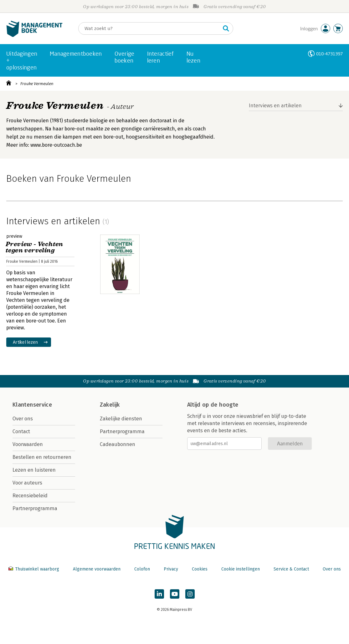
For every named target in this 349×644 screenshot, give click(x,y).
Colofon (142, 569)
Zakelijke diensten (121, 419)
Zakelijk (110, 405)
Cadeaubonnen (118, 444)
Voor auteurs (27, 483)
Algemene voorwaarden (97, 569)
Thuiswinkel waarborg (34, 569)
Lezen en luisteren (34, 470)
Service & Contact (291, 569)
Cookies (200, 569)
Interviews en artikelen (275, 106)
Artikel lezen (26, 342)
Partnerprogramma (35, 508)
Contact (21, 431)
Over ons (23, 419)
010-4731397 (329, 54)
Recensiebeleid (30, 496)
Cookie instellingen (241, 569)
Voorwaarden (28, 444)
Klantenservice (32, 405)
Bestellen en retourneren (42, 457)
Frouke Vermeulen (37, 84)
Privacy (171, 569)
